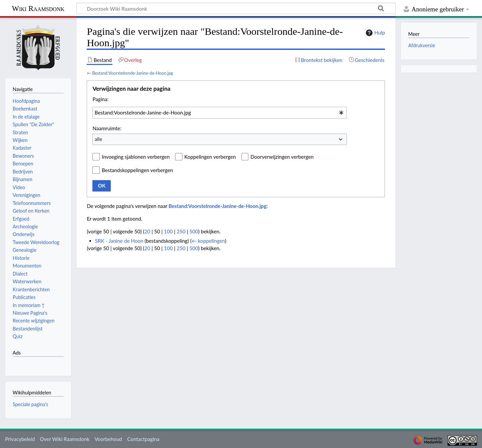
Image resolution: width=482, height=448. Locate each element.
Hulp (375, 33)
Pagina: (100, 99)
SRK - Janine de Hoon (119, 241)
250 (181, 231)
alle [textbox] (99, 139)
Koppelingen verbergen (210, 157)
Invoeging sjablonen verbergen (136, 157)
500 (194, 231)
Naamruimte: (107, 128)
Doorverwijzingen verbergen (282, 157)
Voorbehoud (108, 439)
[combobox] (220, 113)
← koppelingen (208, 241)
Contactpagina (143, 439)
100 (168, 231)
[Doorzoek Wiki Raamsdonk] (236, 8)
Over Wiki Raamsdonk (65, 439)
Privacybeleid (20, 439)
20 (147, 231)
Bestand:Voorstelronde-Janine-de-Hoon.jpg (133, 73)
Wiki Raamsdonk (38, 9)
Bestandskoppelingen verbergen (137, 170)
